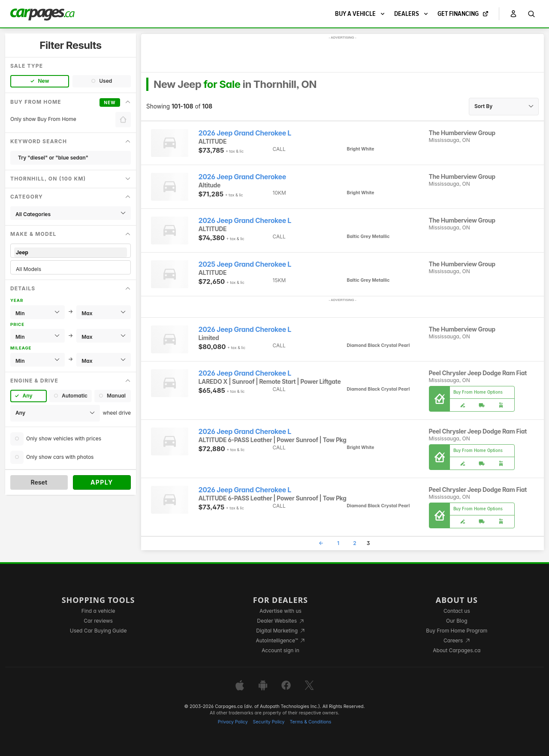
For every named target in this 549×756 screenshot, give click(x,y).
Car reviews (98, 621)
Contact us (457, 611)
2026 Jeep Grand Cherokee (242, 177)
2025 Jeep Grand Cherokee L (245, 264)
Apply (102, 482)
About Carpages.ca (457, 650)
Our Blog (457, 621)
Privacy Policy (233, 722)
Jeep (71, 252)
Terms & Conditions (310, 722)
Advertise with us (281, 611)
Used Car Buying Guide (98, 631)
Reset (39, 482)
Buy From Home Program (457, 631)
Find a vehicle (98, 611)
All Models (71, 269)
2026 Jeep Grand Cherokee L (245, 133)
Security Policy (269, 722)
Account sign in (281, 650)
